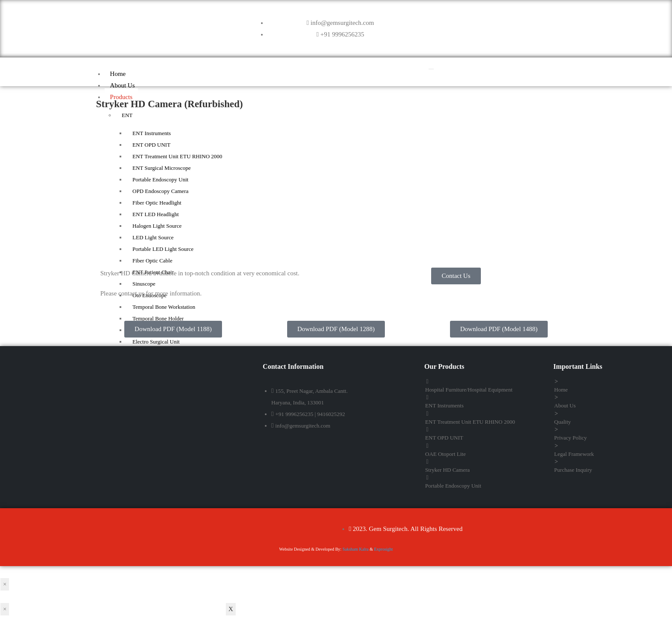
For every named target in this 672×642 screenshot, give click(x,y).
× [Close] (5, 584)
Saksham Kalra (355, 549)
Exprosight (384, 549)
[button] (456, 276)
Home (118, 74)
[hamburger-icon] (431, 69)
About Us (122, 85)
